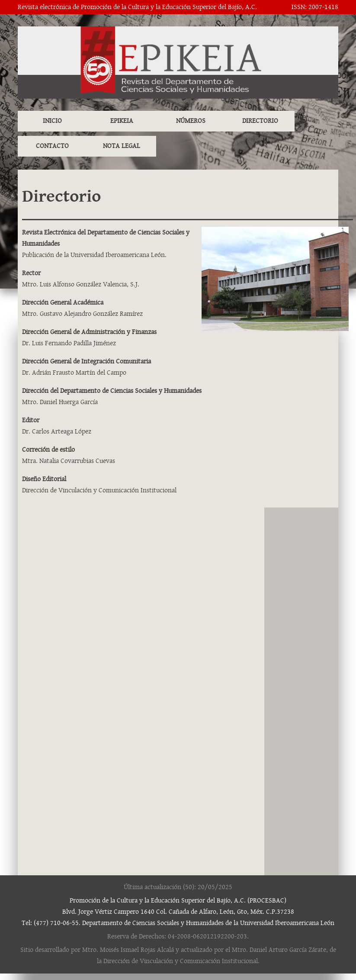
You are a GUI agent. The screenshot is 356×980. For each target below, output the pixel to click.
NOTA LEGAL (122, 146)
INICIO (52, 121)
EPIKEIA (122, 121)
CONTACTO (52, 146)
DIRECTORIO (260, 121)
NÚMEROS (191, 121)
